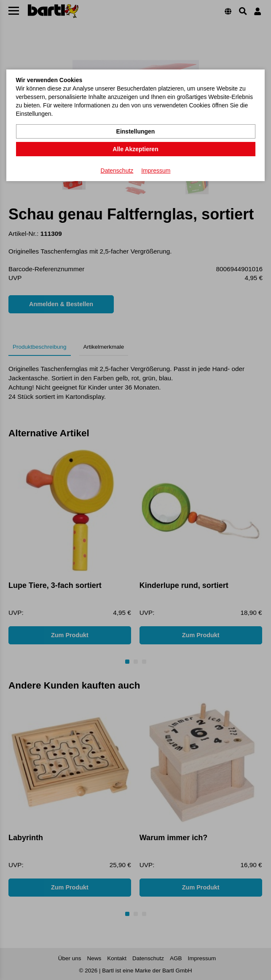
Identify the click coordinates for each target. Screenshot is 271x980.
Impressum (156, 171)
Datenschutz (117, 171)
